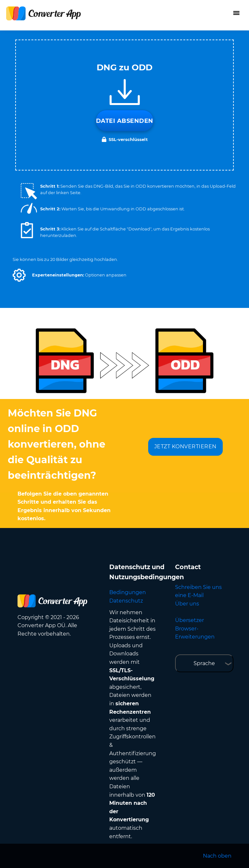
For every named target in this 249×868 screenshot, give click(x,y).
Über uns (187, 604)
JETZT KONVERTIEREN (185, 446)
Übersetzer (190, 620)
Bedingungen (128, 592)
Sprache (204, 663)
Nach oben (217, 856)
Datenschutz (126, 601)
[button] (19, 275)
